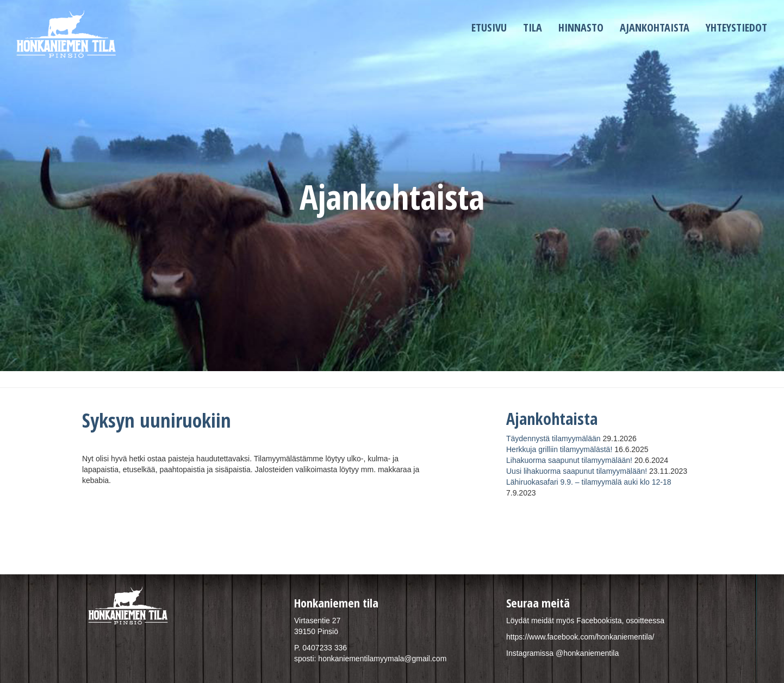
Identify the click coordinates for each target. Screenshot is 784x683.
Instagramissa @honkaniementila (562, 653)
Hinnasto (581, 27)
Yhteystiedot (736, 27)
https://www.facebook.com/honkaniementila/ (580, 637)
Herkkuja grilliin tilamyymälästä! (559, 449)
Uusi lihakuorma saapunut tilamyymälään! (577, 471)
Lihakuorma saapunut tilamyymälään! (569, 460)
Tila (533, 27)
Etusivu (489, 27)
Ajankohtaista (655, 27)
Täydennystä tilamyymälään (553, 438)
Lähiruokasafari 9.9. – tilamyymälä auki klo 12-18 (589, 482)
